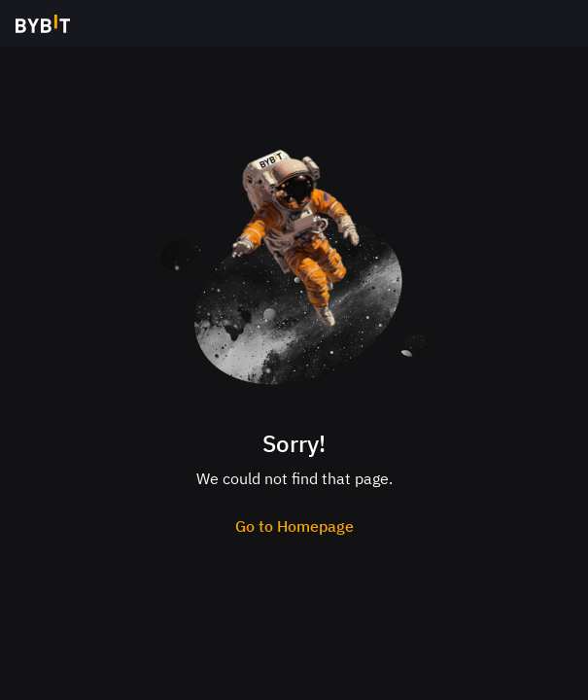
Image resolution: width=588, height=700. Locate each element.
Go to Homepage (294, 526)
